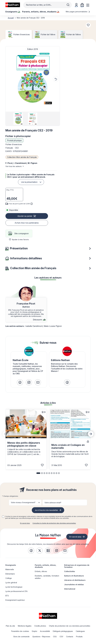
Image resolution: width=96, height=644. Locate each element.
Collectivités (70, 571)
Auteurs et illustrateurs (74, 576)
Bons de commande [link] (22, 637)
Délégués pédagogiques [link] (63, 631)
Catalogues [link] (80, 631)
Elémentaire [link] (10, 574)
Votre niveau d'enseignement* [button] (23, 502)
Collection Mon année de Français (22, 157)
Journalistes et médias (74, 584)
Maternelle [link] (10, 569)
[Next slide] (91, 434)
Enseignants (11, 565)
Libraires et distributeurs (75, 580)
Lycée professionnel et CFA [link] (16, 591)
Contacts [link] (70, 637)
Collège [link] (9, 578)
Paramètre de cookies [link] (20, 631)
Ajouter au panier (25, 216)
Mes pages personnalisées (78, 12)
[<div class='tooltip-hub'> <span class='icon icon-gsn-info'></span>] (32, 204)
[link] (20, 382)
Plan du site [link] (10, 626)
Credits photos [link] (40, 626)
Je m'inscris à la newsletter (46, 510)
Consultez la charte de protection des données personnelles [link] (54, 523)
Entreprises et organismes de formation (77, 566)
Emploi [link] (35, 631)
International (70, 589)
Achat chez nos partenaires (27, 223)
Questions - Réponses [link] (41, 637)
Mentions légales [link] (25, 626)
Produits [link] (79, 637)
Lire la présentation (29, 182)
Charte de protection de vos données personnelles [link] (70, 626)
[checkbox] (3, 517)
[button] (33, 79)
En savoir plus (25, 523)
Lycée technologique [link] (14, 587)
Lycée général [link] (11, 583)
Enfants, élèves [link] (41, 571)
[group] (18, 119)
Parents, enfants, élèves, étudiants (46, 566)
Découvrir (39, 320)
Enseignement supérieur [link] (15, 600)
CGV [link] (61, 637)
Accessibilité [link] (45, 631)
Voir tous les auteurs (14, 166)
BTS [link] (7, 596)
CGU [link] (55, 637)
